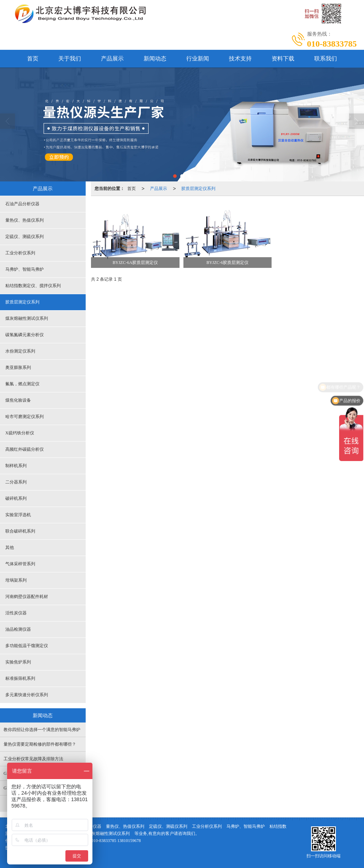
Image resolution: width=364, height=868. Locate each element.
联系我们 (326, 59)
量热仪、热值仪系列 (25, 220)
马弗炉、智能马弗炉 (25, 269)
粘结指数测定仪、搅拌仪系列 (33, 286)
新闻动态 (155, 59)
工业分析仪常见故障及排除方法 (33, 759)
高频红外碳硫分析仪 (25, 449)
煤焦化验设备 (18, 400)
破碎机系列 (16, 498)
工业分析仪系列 (20, 253)
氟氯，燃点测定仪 (22, 384)
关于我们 (70, 59)
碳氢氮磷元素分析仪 (25, 335)
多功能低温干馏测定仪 (27, 646)
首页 (33, 59)
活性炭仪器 (16, 613)
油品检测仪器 (18, 629)
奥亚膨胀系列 (18, 367)
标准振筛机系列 (20, 678)
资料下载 (283, 59)
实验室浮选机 (18, 515)
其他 (10, 547)
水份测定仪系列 (20, 351)
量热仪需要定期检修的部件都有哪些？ (40, 744)
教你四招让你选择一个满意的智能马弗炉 (42, 730)
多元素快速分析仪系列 (27, 695)
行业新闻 (198, 59)
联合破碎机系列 (20, 531)
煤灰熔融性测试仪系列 (27, 318)
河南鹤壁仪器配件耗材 (27, 597)
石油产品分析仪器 (22, 204)
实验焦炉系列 (18, 662)
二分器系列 (16, 482)
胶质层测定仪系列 (198, 189)
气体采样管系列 (20, 564)
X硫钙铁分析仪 (20, 433)
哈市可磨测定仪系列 (25, 417)
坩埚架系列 (16, 580)
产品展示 (112, 59)
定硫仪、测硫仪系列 (25, 237)
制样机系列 (16, 466)
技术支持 (240, 59)
